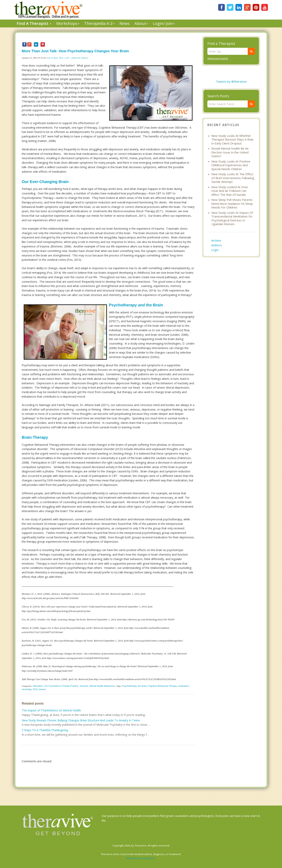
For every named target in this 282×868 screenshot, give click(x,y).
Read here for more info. (141, 858)
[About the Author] (80, 58)
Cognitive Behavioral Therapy (162, 686)
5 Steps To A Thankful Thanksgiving (45, 730)
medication (183, 686)
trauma (42, 689)
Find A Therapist (34, 23)
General (84, 686)
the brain (142, 686)
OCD (35, 689)
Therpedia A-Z (99, 23)
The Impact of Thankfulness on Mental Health (51, 710)
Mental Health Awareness (102, 686)
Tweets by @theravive (231, 81)
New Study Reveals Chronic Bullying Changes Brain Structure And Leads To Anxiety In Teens (81, 720)
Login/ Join (164, 23)
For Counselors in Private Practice (61, 686)
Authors (217, 245)
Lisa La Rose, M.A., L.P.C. (58, 58)
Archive (216, 240)
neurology (27, 689)
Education (38, 686)
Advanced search (218, 58)
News (125, 23)
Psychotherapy (129, 686)
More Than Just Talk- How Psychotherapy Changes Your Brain (75, 51)
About (141, 23)
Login (215, 250)
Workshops (68, 23)
